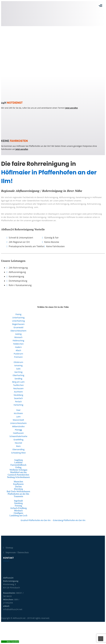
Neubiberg (18, 395)
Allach (18, 350)
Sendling (18, 379)
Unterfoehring (18, 321)
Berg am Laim (18, 382)
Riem (18, 446)
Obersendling (18, 449)
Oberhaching (18, 375)
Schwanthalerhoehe (18, 436)
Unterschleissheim (18, 423)
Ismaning (18, 365)
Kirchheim (18, 413)
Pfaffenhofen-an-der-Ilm (18, 494)
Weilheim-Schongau (18, 470)
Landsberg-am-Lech (18, 515)
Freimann (18, 357)
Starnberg (18, 503)
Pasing (18, 314)
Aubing (18, 334)
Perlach (18, 402)
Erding (18, 467)
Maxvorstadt (18, 420)
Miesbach (18, 511)
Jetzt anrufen (72, 108)
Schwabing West (18, 453)
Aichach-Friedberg (18, 508)
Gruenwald (18, 327)
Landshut (18, 462)
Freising (18, 506)
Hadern (18, 347)
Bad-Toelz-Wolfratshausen (18, 491)
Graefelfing (18, 440)
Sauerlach (18, 398)
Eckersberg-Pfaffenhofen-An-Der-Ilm (69, 520)
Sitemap (9, 548)
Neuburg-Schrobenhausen (18, 477)
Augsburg (18, 460)
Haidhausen (18, 433)
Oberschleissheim (18, 331)
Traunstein (18, 496)
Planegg (18, 430)
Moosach (18, 337)
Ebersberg (18, 489)
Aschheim (18, 392)
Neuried (18, 443)
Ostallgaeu (18, 513)
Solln (18, 369)
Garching (18, 372)
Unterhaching (18, 318)
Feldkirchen (18, 344)
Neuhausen (18, 388)
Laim (18, 417)
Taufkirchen (18, 385)
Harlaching (18, 405)
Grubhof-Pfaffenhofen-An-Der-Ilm (36, 520)
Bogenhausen (18, 324)
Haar (18, 410)
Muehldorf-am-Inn (18, 472)
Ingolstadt (18, 501)
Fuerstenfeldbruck (18, 465)
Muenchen (18, 482)
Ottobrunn (18, 362)
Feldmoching (18, 341)
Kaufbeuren (18, 484)
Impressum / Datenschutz (17, 552)
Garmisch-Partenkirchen (18, 475)
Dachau (18, 486)
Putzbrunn (18, 354)
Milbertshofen (18, 426)
